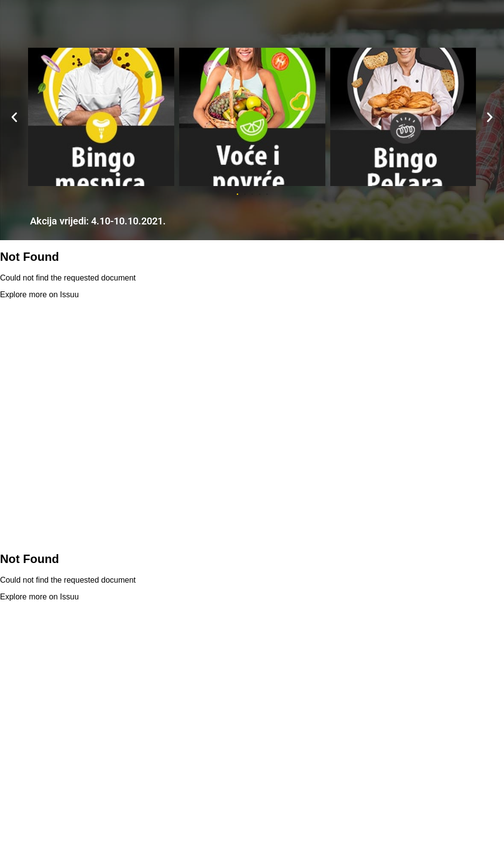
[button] (14, 117)
